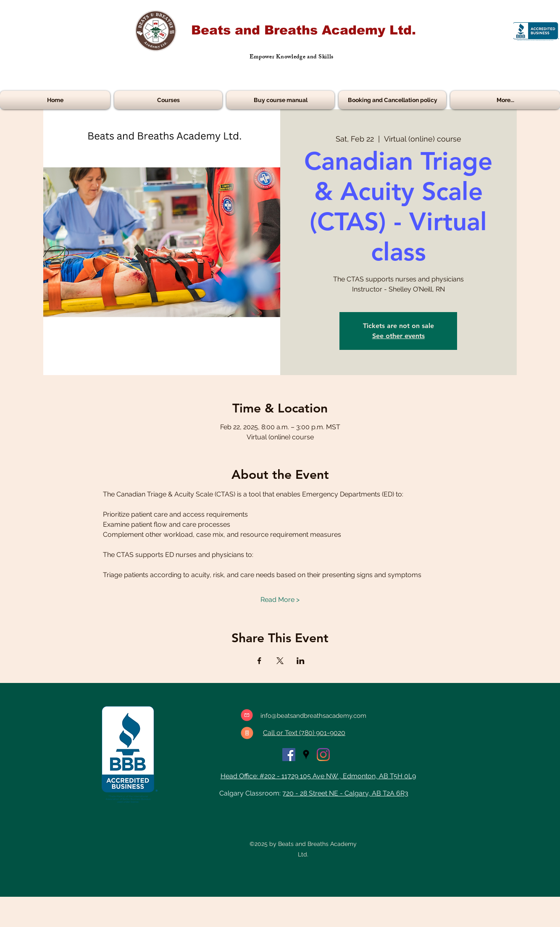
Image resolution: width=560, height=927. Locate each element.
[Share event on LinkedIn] (301, 661)
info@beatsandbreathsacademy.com (313, 716)
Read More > (280, 600)
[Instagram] (323, 755)
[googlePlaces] (306, 755)
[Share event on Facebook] (259, 661)
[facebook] (289, 755)
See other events (398, 336)
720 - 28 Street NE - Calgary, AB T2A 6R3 (345, 793)
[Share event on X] (280, 661)
